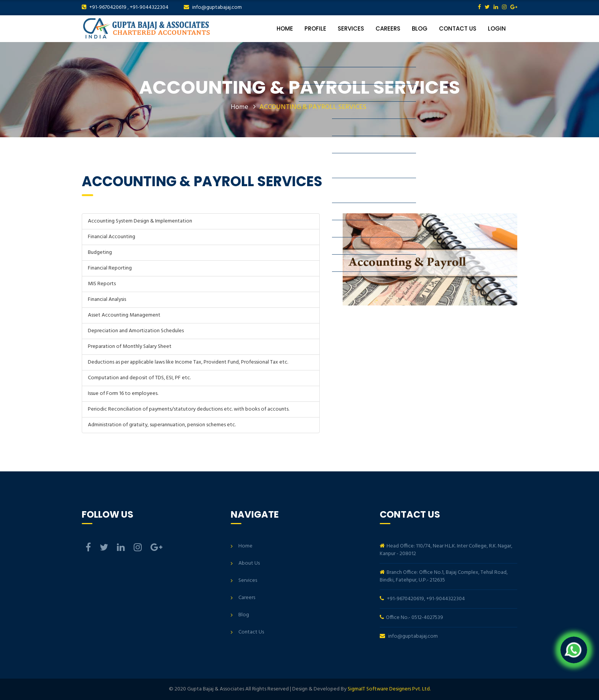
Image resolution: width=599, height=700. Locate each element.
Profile (315, 28)
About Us (249, 563)
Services (351, 28)
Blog (420, 28)
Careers (388, 28)
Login (497, 28)
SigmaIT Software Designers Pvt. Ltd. (389, 689)
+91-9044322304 (149, 7)
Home (285, 28)
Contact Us (458, 28)
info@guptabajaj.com (217, 7)
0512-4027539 (427, 618)
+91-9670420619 (108, 7)
